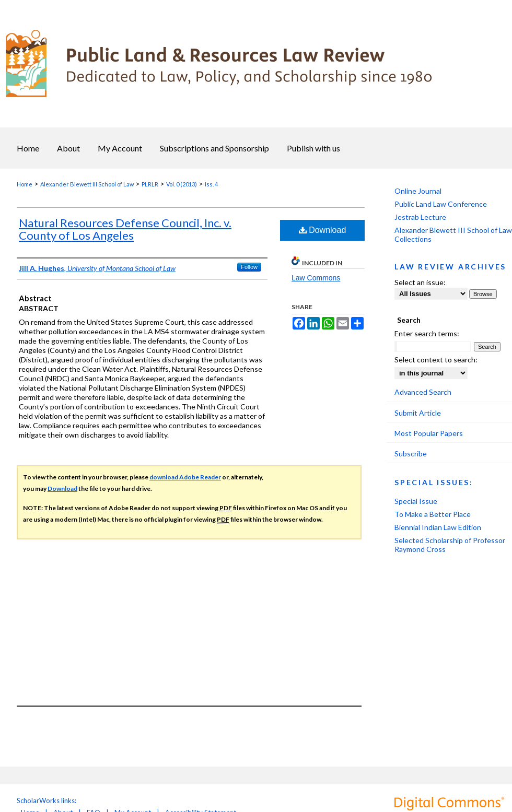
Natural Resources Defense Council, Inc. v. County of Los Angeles (125, 229)
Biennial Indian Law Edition (438, 527)
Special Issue (416, 501)
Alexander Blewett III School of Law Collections (453, 234)
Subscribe (411, 454)
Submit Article (418, 413)
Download (323, 230)
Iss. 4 (211, 184)
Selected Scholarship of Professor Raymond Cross (450, 545)
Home (25, 184)
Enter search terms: (427, 333)
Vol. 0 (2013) (182, 184)
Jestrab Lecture (420, 217)
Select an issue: (420, 282)
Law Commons (316, 278)
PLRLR (150, 184)
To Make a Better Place (433, 514)
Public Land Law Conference (441, 204)
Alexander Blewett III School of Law (87, 184)
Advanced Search (423, 392)
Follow (249, 267)
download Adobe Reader (185, 477)
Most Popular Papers (429, 433)
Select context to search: (436, 360)
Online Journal (418, 191)
